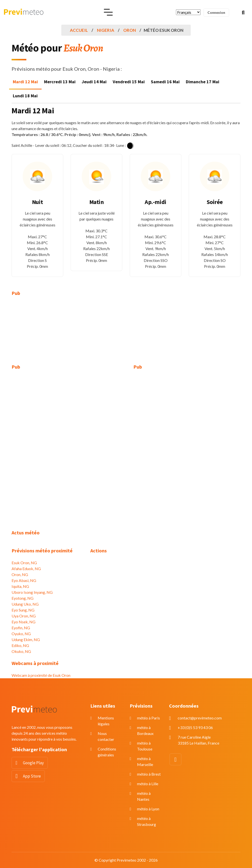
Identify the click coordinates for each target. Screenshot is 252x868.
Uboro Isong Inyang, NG (32, 592)
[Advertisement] (47, 333)
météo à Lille (148, 784)
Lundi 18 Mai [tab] (25, 96)
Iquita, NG (20, 586)
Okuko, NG (21, 651)
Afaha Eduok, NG (26, 569)
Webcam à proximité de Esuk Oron (41, 675)
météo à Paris (149, 718)
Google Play (33, 763)
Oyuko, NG (21, 634)
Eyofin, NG (21, 628)
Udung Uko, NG (25, 604)
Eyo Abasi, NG (24, 580)
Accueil (79, 30)
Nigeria (106, 30)
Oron (130, 30)
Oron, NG (20, 574)
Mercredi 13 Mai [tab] (60, 82)
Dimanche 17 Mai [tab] (203, 82)
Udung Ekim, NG (26, 639)
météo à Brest (149, 774)
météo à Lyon (148, 809)
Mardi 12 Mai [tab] (25, 82)
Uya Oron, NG (24, 616)
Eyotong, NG (23, 598)
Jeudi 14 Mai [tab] (94, 82)
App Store (32, 776)
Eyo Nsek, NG (24, 622)
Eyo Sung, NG (23, 610)
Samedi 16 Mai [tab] (165, 82)
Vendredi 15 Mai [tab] (129, 82)
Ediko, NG (20, 645)
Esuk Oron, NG (24, 563)
